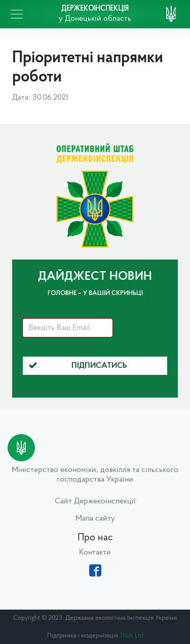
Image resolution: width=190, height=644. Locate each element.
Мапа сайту (95, 519)
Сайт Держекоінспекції (95, 501)
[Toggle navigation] (17, 14)
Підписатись (78, 366)
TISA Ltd (131, 636)
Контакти (95, 552)
